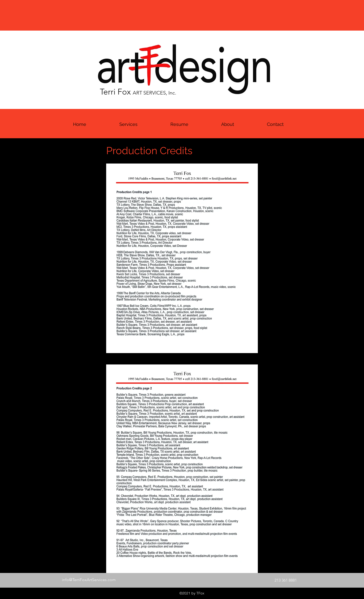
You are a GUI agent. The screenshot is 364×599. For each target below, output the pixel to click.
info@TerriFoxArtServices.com (89, 580)
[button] (179, 124)
